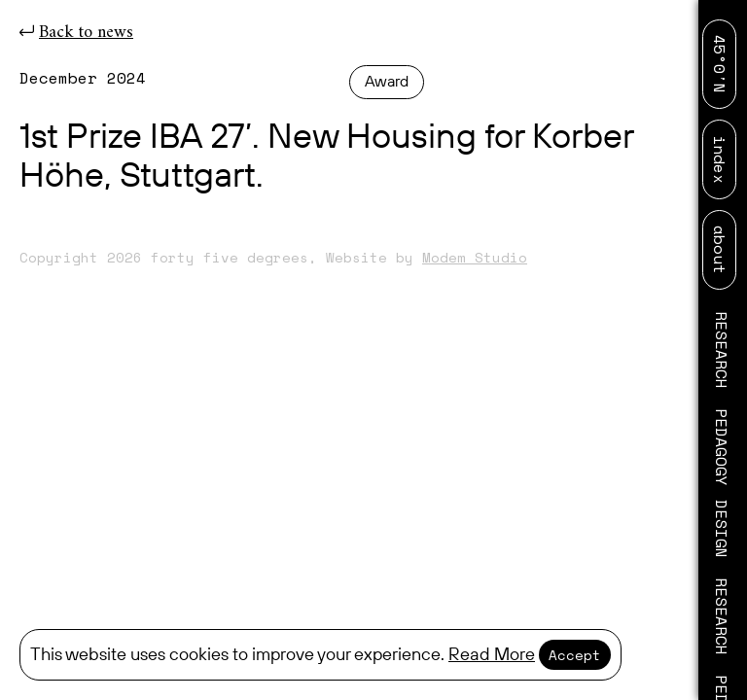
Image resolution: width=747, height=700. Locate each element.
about (720, 250)
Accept (575, 655)
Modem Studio (475, 257)
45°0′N (720, 64)
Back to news (76, 33)
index (720, 159)
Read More (492, 655)
